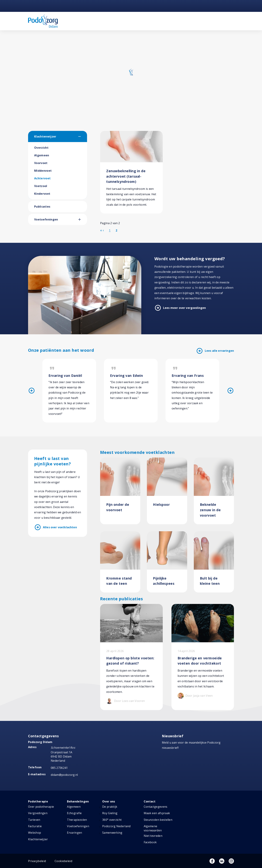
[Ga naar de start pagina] (101, 230)
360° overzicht (112, 820)
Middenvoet (43, 171)
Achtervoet (42, 178)
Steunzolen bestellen (158, 820)
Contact (150, 801)
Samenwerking (112, 833)
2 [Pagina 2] (116, 230)
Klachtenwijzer (45, 136)
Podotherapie (38, 801)
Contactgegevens (156, 807)
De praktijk (110, 807)
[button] (83, 136)
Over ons (109, 801)
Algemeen (42, 155)
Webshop (35, 833)
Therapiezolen (77, 820)
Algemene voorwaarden (153, 828)
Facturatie (35, 826)
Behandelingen (78, 801)
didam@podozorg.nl (64, 775)
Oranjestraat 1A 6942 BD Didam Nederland (62, 757)
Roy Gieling (110, 813)
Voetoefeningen (46, 219)
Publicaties (42, 207)
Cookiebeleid (63, 861)
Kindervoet (42, 194)
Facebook (150, 842)
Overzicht (41, 148)
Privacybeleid (37, 861)
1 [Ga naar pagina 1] (110, 230)
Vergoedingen (38, 813)
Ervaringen (74, 833)
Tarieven (34, 820)
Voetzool (41, 186)
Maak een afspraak (157, 813)
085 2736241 (59, 768)
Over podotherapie (41, 807)
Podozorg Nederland (116, 826)
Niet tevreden (153, 836)
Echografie (74, 813)
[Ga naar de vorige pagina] (103, 230)
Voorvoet (41, 163)
